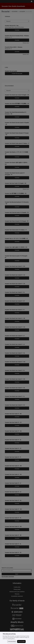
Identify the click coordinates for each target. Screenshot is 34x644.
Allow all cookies (21, 641)
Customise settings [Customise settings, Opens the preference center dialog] (12, 641)
